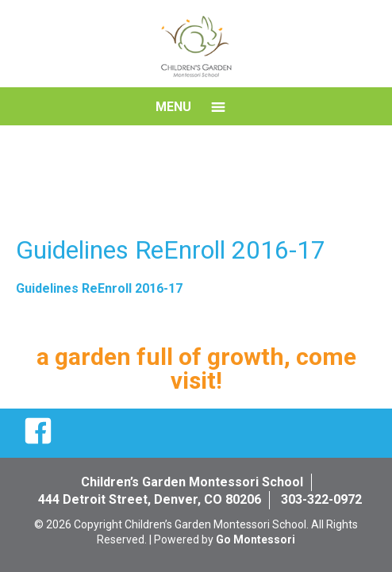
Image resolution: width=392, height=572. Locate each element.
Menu (173, 107)
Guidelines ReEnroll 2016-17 (99, 288)
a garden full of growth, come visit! (196, 369)
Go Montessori (256, 539)
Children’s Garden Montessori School (192, 482)
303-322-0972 (321, 499)
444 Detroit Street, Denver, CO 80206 (150, 499)
